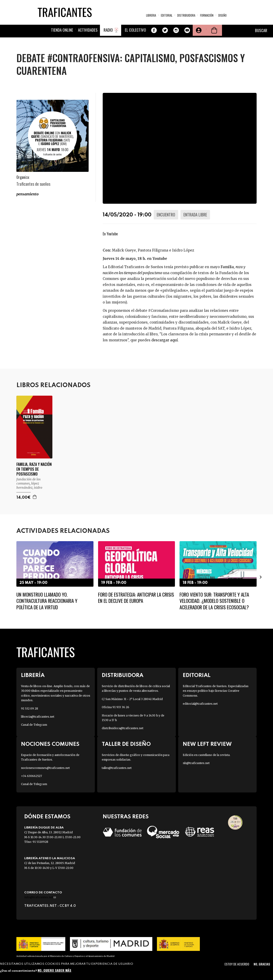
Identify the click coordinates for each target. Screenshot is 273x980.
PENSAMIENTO (27, 194)
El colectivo (135, 30)
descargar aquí (165, 340)
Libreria (151, 15)
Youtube (187, 30)
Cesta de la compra (214, 30)
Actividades (88, 30)
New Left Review (207, 744)
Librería (33, 675)
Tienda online (62, 30)
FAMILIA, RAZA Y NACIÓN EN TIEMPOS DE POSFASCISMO (34, 469)
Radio (108, 30)
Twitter (165, 30)
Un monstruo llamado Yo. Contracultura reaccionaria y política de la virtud (47, 601)
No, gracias (262, 964)
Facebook (154, 30)
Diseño (222, 15)
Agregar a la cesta (35, 497)
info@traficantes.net (40, 897)
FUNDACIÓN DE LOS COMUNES (28, 481)
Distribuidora (186, 15)
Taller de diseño (126, 744)
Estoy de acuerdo (237, 964)
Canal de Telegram (34, 725)
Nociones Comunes (50, 744)
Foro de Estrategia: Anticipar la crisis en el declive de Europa (136, 598)
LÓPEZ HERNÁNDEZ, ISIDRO (29, 485)
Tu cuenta (198, 30)
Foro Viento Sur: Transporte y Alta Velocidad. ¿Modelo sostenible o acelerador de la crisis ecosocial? (214, 601)
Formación (207, 15)
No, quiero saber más (54, 970)
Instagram (176, 30)
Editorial (167, 15)
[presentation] (261, 577)
